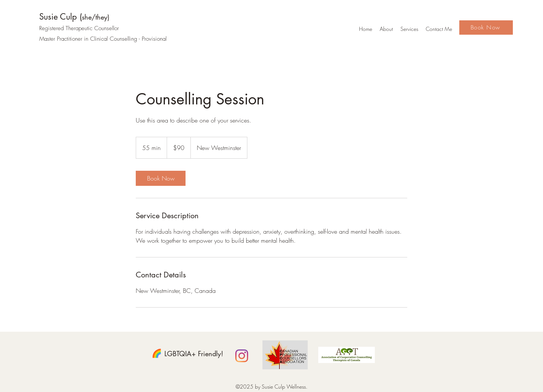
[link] (161, 178)
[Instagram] (242, 356)
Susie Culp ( (74, 17)
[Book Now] (486, 28)
